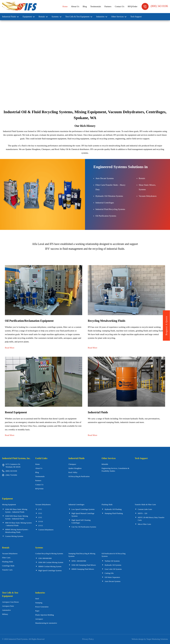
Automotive (6, 610)
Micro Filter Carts (144, 524)
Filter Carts (6, 558)
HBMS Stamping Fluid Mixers (83, 569)
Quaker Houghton (75, 468)
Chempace (72, 464)
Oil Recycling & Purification (79, 476)
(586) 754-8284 (11, 475)
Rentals (42, 17)
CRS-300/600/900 (45, 558)
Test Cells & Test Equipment (78, 17)
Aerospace (39, 619)
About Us (75, 6)
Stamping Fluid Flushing (114, 513)
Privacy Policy (88, 639)
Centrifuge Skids (8, 566)
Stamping (39, 603)
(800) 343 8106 (155, 6)
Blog (85, 6)
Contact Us (120, 6)
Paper (37, 611)
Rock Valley (73, 472)
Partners (108, 6)
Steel (37, 599)
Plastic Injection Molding (45, 615)
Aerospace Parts (8, 606)
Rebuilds (105, 464)
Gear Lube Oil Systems (113, 569)
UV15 (41, 526)
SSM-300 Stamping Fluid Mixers (84, 565)
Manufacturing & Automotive (46, 623)
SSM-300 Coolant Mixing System (51, 562)
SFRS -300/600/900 (79, 561)
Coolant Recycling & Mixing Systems (49, 553)
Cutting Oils (109, 573)
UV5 (40, 517)
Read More (10, 348)
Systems (55, 17)
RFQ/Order (132, 6)
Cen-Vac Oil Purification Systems (84, 527)
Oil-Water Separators (112, 577)
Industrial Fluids (9, 17)
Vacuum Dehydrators (43, 504)
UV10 (41, 521)
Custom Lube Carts (145, 509)
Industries (100, 17)
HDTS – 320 (142, 513)
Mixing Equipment (9, 504)
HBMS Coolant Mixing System (50, 566)
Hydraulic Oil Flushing (113, 509)
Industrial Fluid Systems (18, 639)
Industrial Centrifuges (76, 504)
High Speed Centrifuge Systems (50, 570)
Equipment (27, 17)
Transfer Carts (7, 570)
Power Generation (42, 607)
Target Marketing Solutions (157, 639)
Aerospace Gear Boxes (10, 602)
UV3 (40, 513)
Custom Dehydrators (46, 530)
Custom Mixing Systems (14, 536)
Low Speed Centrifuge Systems (83, 509)
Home (65, 6)
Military (5, 614)
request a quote (166, 326)
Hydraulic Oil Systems (113, 565)
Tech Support (136, 17)
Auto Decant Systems (113, 581)
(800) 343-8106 (11, 471)
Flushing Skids (8, 562)
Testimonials (96, 6)
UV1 (40, 509)
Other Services (117, 17)
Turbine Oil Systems (112, 561)
